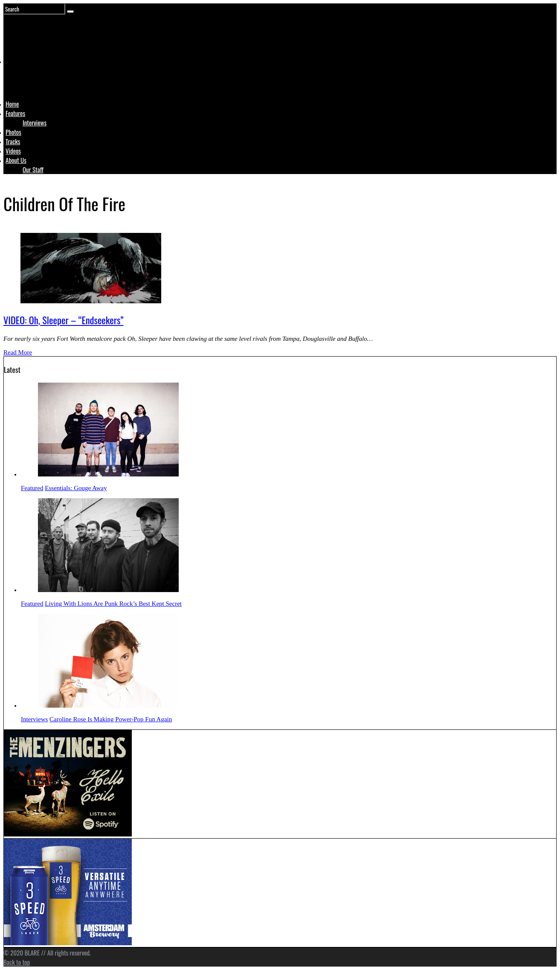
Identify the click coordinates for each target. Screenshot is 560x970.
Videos (13, 151)
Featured (32, 488)
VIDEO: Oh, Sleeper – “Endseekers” (63, 320)
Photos (13, 132)
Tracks (13, 141)
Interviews (35, 122)
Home (12, 104)
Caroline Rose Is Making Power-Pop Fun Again (111, 719)
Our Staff (33, 169)
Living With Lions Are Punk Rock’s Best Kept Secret (113, 604)
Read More (18, 352)
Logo (27, 78)
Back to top (17, 962)
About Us (16, 160)
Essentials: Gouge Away (76, 488)
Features (15, 113)
